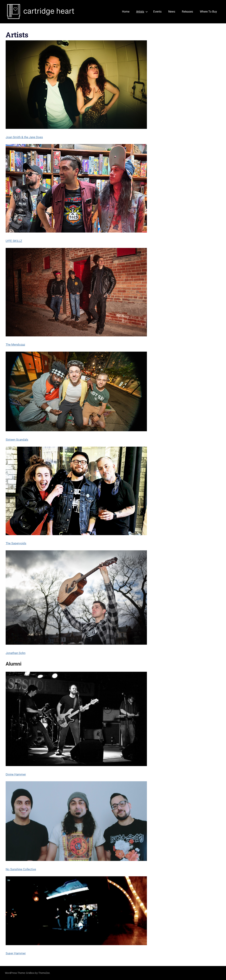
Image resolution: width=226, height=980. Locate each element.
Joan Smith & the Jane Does (24, 137)
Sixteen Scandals (17, 440)
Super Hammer (16, 953)
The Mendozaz (15, 345)
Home (126, 12)
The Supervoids (16, 543)
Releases (187, 12)
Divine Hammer (16, 774)
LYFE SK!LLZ (14, 241)
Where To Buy (208, 12)
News (172, 12)
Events (157, 12)
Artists (142, 12)
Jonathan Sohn (16, 653)
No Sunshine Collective (21, 869)
